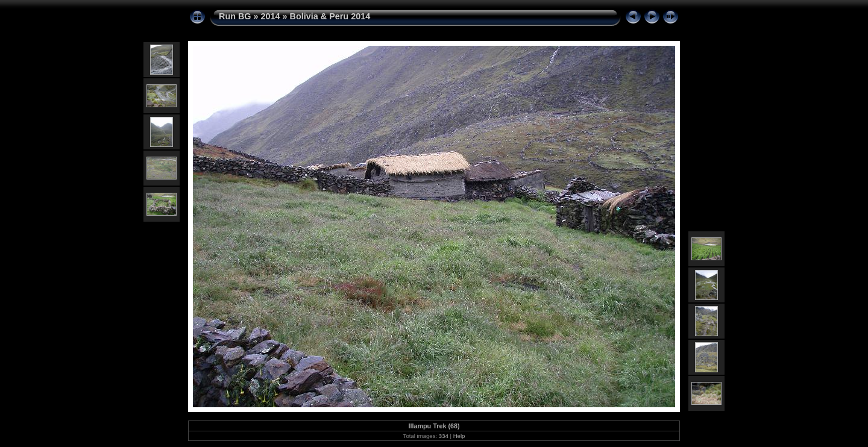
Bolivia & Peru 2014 (330, 16)
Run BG (235, 16)
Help (459, 436)
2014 (271, 16)
